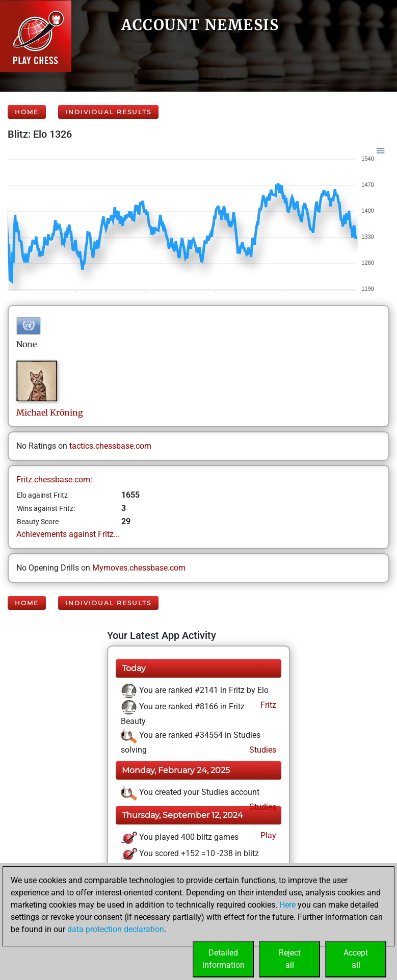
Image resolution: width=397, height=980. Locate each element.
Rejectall (290, 959)
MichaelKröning (50, 412)
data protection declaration (116, 929)
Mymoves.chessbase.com (139, 568)
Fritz (267, 705)
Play (267, 835)
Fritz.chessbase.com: (54, 480)
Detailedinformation (223, 959)
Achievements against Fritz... (68, 534)
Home (27, 112)
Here (287, 905)
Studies (262, 750)
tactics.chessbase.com (110, 446)
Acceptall (356, 959)
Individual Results (108, 112)
